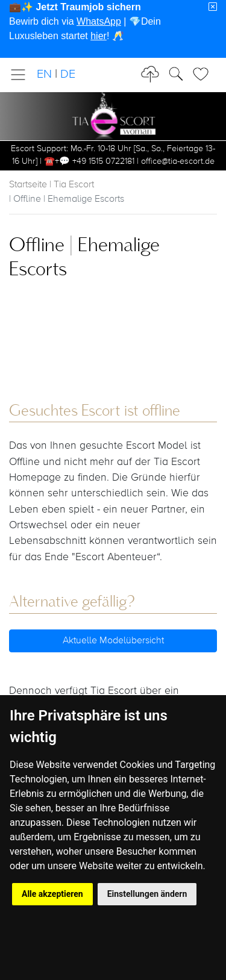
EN (44, 74)
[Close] (213, 7)
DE (68, 74)
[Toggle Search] (204, 74)
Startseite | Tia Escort (52, 185)
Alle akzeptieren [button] (52, 894)
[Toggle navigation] (22, 75)
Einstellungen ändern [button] (147, 894)
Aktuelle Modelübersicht (113, 641)
